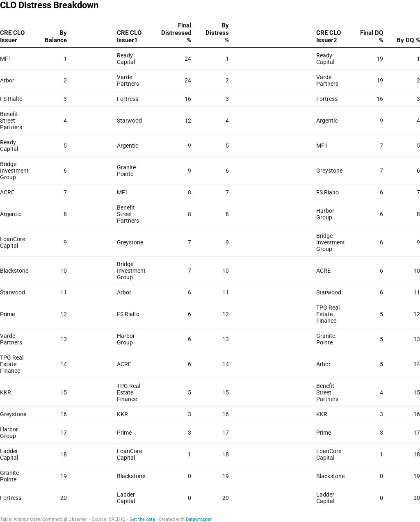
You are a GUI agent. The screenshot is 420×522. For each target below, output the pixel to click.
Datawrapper (199, 519)
